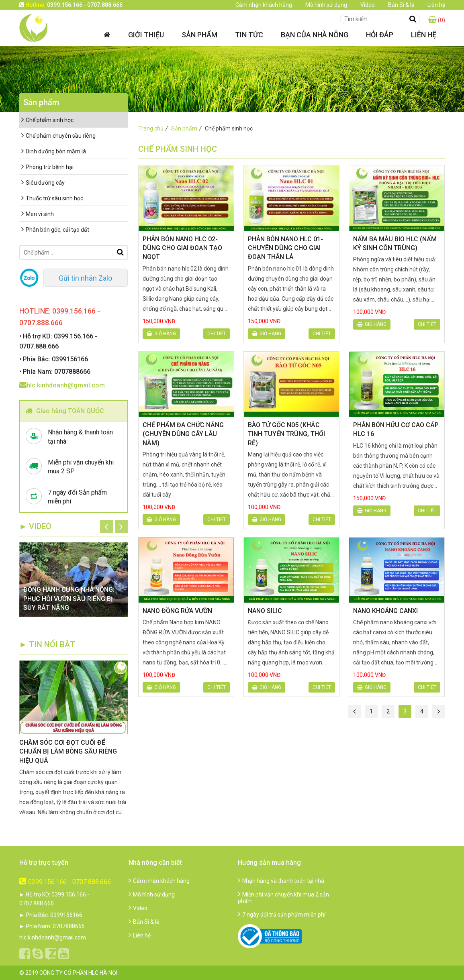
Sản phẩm (199, 35)
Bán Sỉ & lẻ (401, 5)
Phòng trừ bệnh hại (47, 167)
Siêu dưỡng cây (43, 183)
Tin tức (249, 35)
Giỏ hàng (161, 334)
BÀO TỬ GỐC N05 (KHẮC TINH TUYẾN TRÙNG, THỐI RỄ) (286, 434)
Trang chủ (154, 128)
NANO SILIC (265, 611)
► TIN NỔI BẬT (47, 644)
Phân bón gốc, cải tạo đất (55, 230)
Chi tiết (217, 334)
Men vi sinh (38, 214)
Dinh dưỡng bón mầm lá (54, 151)
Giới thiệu (146, 35)
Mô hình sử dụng (326, 5)
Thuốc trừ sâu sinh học (52, 198)
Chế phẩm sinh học (47, 120)
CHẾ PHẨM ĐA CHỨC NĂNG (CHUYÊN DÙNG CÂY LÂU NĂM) (183, 434)
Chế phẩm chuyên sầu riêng (58, 136)
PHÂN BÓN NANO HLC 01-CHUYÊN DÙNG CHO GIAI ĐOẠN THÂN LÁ (285, 248)
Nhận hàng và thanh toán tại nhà (281, 881)
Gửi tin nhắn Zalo (85, 278)
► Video (36, 526)
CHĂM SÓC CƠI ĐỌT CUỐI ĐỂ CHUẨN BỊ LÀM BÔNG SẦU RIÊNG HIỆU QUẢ (68, 752)
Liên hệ (436, 5)
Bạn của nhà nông (315, 35)
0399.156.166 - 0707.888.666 (65, 882)
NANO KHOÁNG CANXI (385, 611)
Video (368, 5)
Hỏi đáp (380, 35)
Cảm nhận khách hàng (264, 5)
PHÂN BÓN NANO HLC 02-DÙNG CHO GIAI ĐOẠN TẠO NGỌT (182, 248)
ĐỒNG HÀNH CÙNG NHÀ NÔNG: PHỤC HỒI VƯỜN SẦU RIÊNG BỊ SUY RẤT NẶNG (69, 599)
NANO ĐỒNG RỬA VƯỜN (177, 611)
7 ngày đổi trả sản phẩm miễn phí (282, 915)
